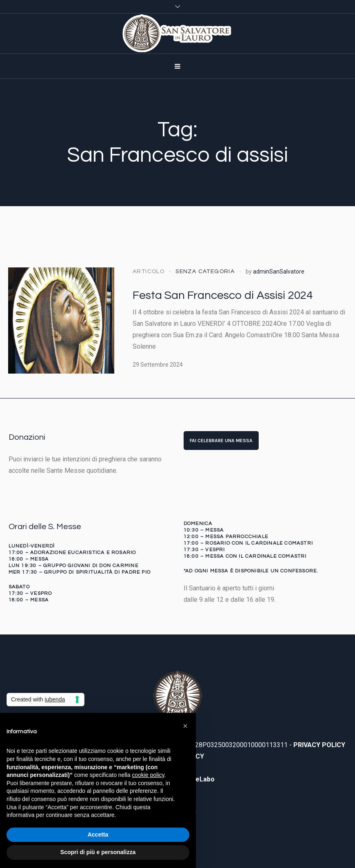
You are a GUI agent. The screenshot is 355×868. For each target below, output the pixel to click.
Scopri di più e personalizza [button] (98, 852)
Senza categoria (205, 272)
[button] (185, 726)
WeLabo (202, 779)
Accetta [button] (98, 835)
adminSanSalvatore (279, 272)
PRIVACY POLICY (319, 745)
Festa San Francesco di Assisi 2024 (223, 295)
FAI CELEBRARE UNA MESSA (221, 441)
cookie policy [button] (148, 775)
